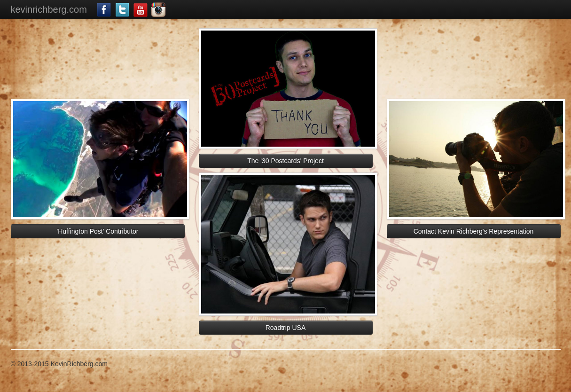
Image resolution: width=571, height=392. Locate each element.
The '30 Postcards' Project (285, 161)
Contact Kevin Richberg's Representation (474, 231)
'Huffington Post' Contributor (98, 231)
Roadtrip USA (286, 328)
